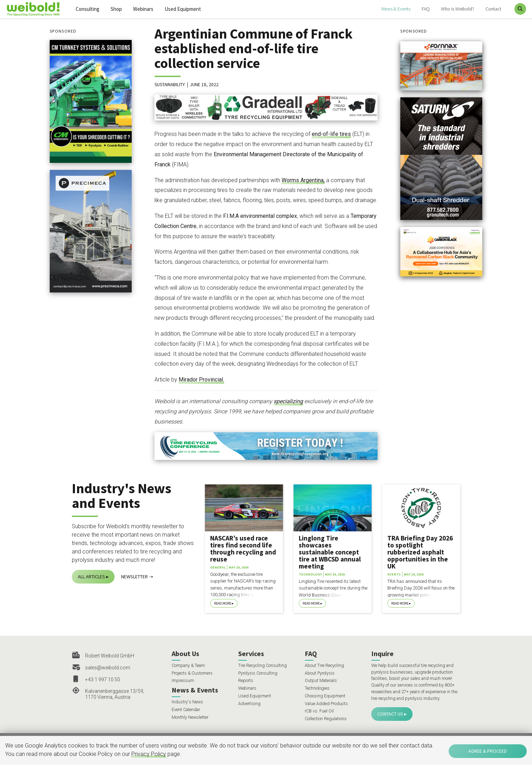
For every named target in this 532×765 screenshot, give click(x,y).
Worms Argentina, (303, 180)
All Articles (91, 577)
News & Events (396, 9)
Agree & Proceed (488, 751)
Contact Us (390, 714)
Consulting (88, 9)
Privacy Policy (149, 754)
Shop (116, 9)
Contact (493, 9)
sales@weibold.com (108, 668)
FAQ (426, 9)
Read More (223, 603)
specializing (288, 401)
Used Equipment (183, 9)
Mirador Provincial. (201, 380)
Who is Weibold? (458, 9)
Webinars (143, 9)
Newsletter (134, 577)
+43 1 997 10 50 (103, 680)
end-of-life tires (331, 134)
